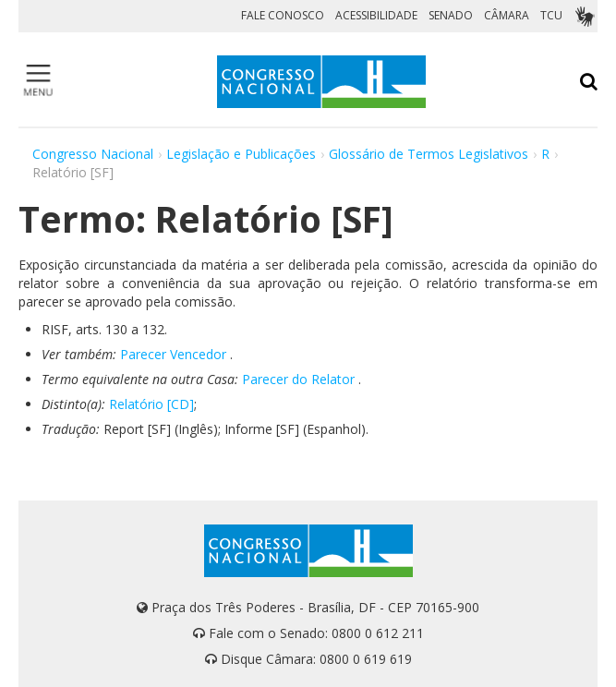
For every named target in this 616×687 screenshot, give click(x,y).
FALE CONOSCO (283, 15)
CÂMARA (507, 15)
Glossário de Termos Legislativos (429, 154)
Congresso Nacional (93, 154)
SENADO (451, 15)
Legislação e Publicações (241, 154)
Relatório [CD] (151, 404)
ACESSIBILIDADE (376, 15)
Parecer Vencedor (173, 354)
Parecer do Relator (298, 379)
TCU (551, 15)
